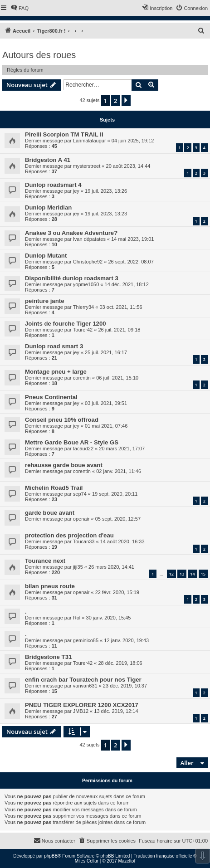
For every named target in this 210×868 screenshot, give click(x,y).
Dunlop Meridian (48, 207)
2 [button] (115, 101)
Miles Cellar (87, 861)
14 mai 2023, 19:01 (132, 239)
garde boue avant (50, 513)
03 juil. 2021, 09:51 (106, 403)
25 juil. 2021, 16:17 (106, 352)
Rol (77, 618)
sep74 (80, 494)
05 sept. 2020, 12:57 (118, 519)
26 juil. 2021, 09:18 (119, 330)
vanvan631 (85, 686)
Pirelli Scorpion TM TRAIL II (64, 134)
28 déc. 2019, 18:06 (120, 663)
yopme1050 (86, 284)
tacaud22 (83, 449)
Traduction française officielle (163, 856)
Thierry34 (83, 307)
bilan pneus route (50, 586)
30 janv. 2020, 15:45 (109, 618)
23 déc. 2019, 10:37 (125, 686)
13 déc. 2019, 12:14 (116, 711)
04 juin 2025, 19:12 (133, 141)
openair (81, 519)
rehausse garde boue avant (64, 465)
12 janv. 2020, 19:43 (126, 640)
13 (182, 574)
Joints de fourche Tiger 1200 (66, 324)
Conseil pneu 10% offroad (62, 420)
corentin (82, 378)
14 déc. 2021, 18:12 (127, 284)
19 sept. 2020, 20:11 (115, 494)
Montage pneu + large (56, 372)
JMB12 (81, 711)
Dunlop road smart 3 (54, 346)
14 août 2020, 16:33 (122, 541)
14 (192, 574)
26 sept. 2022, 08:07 (131, 262)
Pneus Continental (51, 397)
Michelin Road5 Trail (54, 488)
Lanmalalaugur (90, 141)
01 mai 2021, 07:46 (106, 426)
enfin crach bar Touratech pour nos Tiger (83, 680)
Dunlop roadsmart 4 (53, 185)
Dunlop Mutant (46, 256)
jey (76, 191)
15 (203, 574)
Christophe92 (88, 262)
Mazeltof (127, 861)
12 (171, 574)
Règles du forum (25, 70)
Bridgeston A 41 (48, 160)
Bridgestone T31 (48, 657)
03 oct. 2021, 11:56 (121, 307)
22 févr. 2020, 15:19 (117, 592)
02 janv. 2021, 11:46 (119, 471)
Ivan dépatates (89, 239)
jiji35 (78, 567)
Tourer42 (83, 330)
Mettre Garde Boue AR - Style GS (72, 442)
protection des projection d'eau (69, 535)
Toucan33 (84, 541)
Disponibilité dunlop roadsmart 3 (72, 278)
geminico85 (86, 640)
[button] (126, 101)
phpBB (51, 856)
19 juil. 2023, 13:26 (106, 191)
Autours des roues (39, 55)
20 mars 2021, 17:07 (122, 449)
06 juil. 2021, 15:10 (117, 378)
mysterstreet (87, 166)
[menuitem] (20, 8)
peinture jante (44, 301)
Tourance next (45, 561)
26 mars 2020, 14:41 (111, 567)
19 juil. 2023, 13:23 (106, 214)
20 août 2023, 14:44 (128, 166)
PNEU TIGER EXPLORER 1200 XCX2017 (82, 705)
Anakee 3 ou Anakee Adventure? (71, 233)
